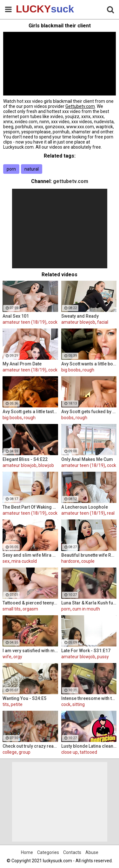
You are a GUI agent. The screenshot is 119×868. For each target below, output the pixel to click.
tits (6, 704)
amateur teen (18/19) (24, 322)
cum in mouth (86, 609)
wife (7, 657)
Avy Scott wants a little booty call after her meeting (89, 364)
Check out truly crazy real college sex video (30, 746)
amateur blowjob (78, 322)
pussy (103, 657)
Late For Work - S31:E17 (86, 651)
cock (53, 322)
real (111, 513)
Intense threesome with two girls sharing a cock (89, 698)
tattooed (88, 752)
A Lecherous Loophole (85, 507)
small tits (12, 609)
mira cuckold (24, 561)
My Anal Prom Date (22, 364)
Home (27, 852)
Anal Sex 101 (16, 316)
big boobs (71, 370)
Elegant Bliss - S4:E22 (25, 459)
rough (88, 370)
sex (6, 561)
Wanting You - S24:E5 (24, 698)
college (10, 752)
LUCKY (32, 9)
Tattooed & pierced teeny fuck (30, 603)
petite (17, 704)
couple (88, 561)
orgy (18, 657)
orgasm (30, 609)
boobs (67, 418)
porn (11, 169)
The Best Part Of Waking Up (30, 507)
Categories (48, 852)
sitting (79, 704)
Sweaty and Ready (80, 316)
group (25, 752)
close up (69, 752)
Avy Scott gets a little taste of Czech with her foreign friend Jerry (30, 412)
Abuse (92, 852)
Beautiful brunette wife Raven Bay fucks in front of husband (89, 555)
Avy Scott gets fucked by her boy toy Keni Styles (89, 412)
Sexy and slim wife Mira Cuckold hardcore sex (30, 555)
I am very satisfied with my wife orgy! (30, 651)
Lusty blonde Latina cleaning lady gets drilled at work (89, 746)
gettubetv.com (71, 181)
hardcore (70, 561)
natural (32, 169)
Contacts (72, 852)
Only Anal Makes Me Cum (87, 459)
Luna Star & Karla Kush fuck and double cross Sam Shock (89, 603)
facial (103, 322)
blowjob (46, 465)
